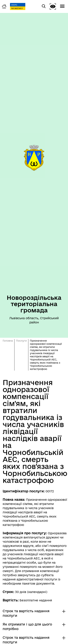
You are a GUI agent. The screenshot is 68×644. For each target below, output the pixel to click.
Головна (8, 341)
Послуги (21, 341)
